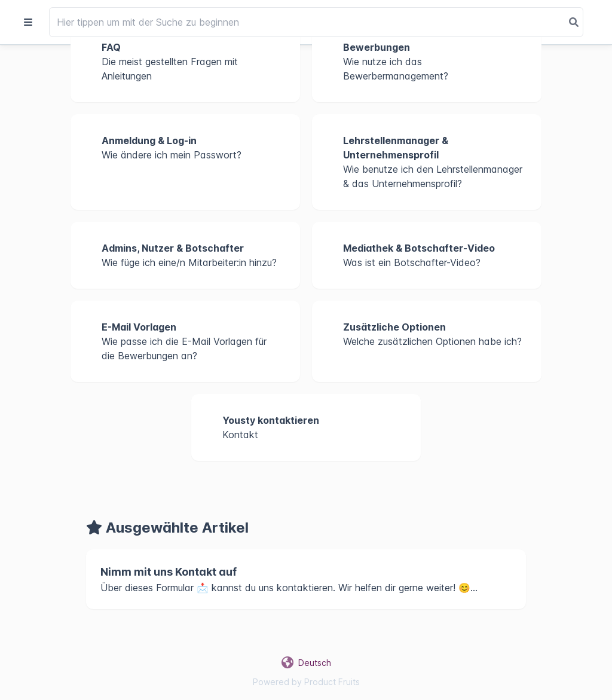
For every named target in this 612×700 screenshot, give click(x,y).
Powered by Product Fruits (306, 682)
